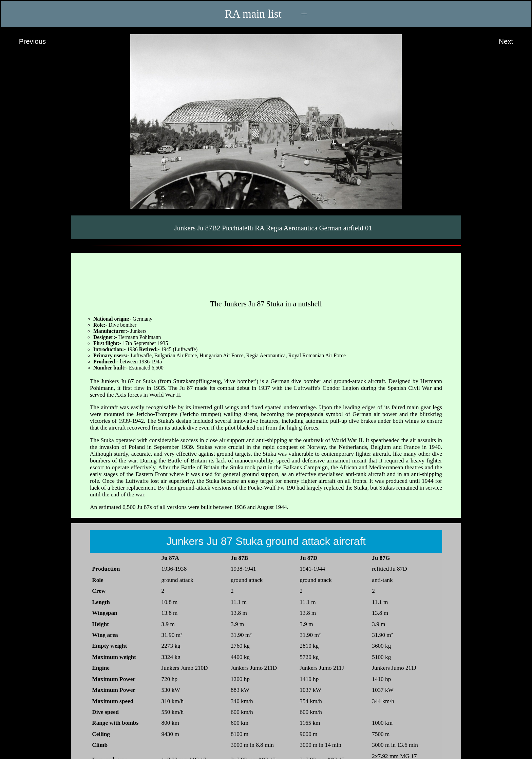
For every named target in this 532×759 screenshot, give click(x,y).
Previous (26, 42)
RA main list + (266, 14)
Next (512, 42)
